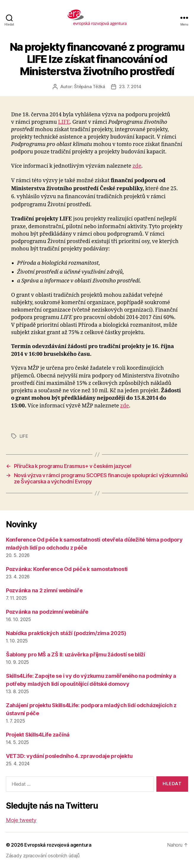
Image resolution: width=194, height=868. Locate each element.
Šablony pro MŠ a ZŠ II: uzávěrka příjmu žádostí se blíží (76, 654)
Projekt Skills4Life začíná (38, 735)
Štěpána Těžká (90, 87)
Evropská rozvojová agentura (58, 845)
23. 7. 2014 (130, 87)
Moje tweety (21, 820)
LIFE (64, 122)
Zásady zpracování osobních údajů (43, 856)
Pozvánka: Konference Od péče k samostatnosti (67, 569)
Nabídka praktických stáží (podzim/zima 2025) (66, 633)
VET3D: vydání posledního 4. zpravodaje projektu (69, 756)
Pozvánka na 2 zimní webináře (44, 590)
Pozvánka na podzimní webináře (47, 612)
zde (137, 166)
